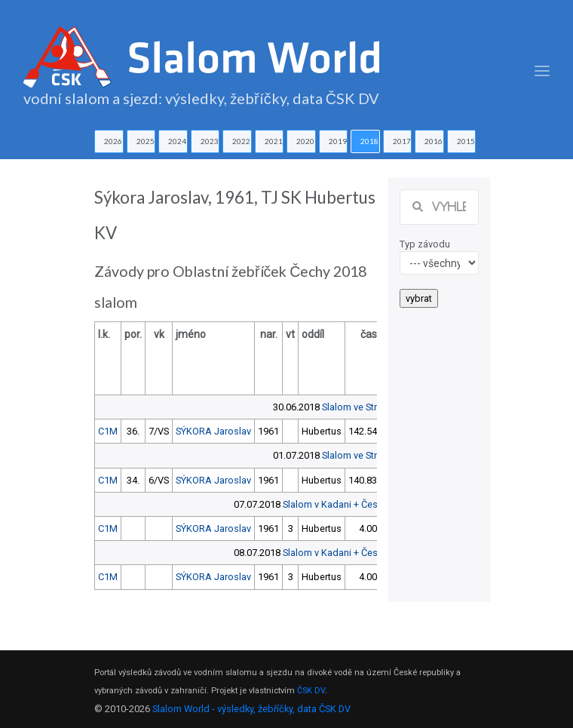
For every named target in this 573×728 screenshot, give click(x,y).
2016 (434, 141)
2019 (338, 141)
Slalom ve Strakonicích (370, 407)
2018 (369, 141)
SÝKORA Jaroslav (213, 431)
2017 (402, 141)
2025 (146, 141)
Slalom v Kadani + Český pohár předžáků (370, 504)
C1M (108, 431)
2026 (113, 141)
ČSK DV (311, 691)
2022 (241, 141)
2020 (305, 141)
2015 (466, 141)
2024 (177, 141)
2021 (274, 141)
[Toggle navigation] (542, 71)
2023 (210, 141)
